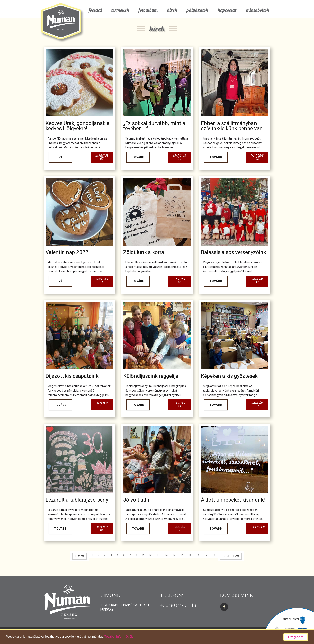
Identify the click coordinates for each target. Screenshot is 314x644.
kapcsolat (227, 10)
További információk (119, 637)
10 (150, 555)
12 (166, 555)
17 (206, 555)
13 (174, 555)
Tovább (60, 157)
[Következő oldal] (231, 556)
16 (198, 555)
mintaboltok (258, 10)
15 (190, 555)
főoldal (95, 10)
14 (182, 555)
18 (214, 555)
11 (158, 555)
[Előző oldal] (80, 556)
